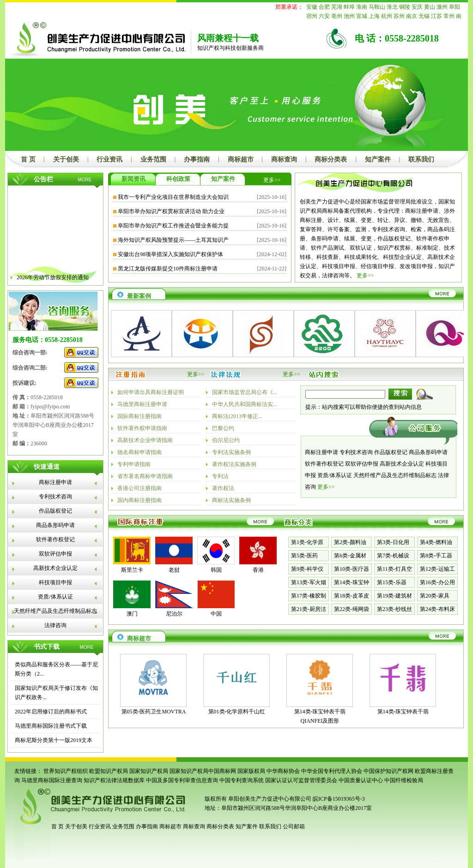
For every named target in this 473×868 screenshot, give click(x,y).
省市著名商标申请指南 (145, 476)
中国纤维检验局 (404, 780)
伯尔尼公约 (226, 440)
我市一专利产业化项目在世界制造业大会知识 (173, 197)
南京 (412, 16)
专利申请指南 (134, 464)
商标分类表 (331, 159)
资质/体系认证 (55, 597)
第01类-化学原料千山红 (237, 712)
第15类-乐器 (392, 582)
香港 (258, 570)
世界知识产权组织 (66, 771)
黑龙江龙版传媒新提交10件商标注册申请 (168, 269)
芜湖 (337, 7)
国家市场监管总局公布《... (245, 392)
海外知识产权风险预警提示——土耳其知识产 (173, 240)
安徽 (312, 7)
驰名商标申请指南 (139, 452)
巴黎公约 (223, 428)
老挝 (174, 570)
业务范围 (153, 159)
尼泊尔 (174, 614)
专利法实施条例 (231, 452)
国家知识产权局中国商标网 (203, 771)
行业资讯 (109, 159)
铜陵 (405, 7)
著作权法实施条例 (234, 464)
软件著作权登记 (55, 539)
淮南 (362, 7)
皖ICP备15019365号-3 (339, 799)
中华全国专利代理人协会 (332, 771)
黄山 (430, 7)
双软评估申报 (55, 554)
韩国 (216, 570)
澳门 (132, 614)
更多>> (272, 180)
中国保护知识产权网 (388, 771)
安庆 (417, 7)
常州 (449, 16)
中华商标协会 (283, 771)
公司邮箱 (294, 826)
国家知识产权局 (149, 771)
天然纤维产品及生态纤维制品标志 (55, 611)
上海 (374, 16)
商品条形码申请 (55, 525)
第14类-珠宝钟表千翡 (403, 712)
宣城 (362, 16)
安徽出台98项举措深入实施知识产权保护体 (170, 254)
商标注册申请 (55, 482)
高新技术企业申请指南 (145, 440)
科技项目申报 (55, 582)
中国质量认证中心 (361, 780)
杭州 (387, 16)
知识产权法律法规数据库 (114, 780)
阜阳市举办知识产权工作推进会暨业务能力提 (173, 226)
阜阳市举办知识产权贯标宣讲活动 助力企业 (171, 211)
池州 (349, 16)
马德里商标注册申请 (142, 404)
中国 (216, 614)
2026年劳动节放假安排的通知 (53, 281)
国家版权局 (251, 771)
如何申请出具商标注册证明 (151, 392)
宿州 (312, 16)
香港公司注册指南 (139, 488)
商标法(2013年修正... (237, 416)
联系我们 (421, 159)
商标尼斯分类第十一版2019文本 (54, 740)
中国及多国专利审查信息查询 (182, 780)
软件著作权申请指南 (142, 428)
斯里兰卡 (132, 570)
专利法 (220, 476)
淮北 (392, 7)
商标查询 (284, 159)
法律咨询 (55, 625)
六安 (324, 16)
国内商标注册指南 (139, 500)
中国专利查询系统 (242, 780)
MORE (85, 180)
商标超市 (241, 159)
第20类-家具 (435, 596)
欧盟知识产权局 (109, 771)
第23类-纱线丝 (394, 609)
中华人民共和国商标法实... (245, 404)
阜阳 (455, 7)
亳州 (337, 16)
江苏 (437, 16)
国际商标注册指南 (139, 416)
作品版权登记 (55, 511)
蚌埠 (349, 7)
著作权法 (223, 488)
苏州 (399, 16)
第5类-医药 (304, 556)
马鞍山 (377, 7)
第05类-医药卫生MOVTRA (154, 712)
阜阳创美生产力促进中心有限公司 (269, 799)
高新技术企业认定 (55, 568)
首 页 (28, 159)
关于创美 (66, 159)
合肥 (324, 7)
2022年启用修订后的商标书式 (51, 712)
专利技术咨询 (55, 497)
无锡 (424, 16)
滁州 (442, 7)
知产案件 (378, 159)
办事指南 (197, 159)
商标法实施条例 (231, 500)
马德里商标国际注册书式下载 (51, 726)
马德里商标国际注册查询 (52, 780)
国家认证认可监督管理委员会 (301, 780)
